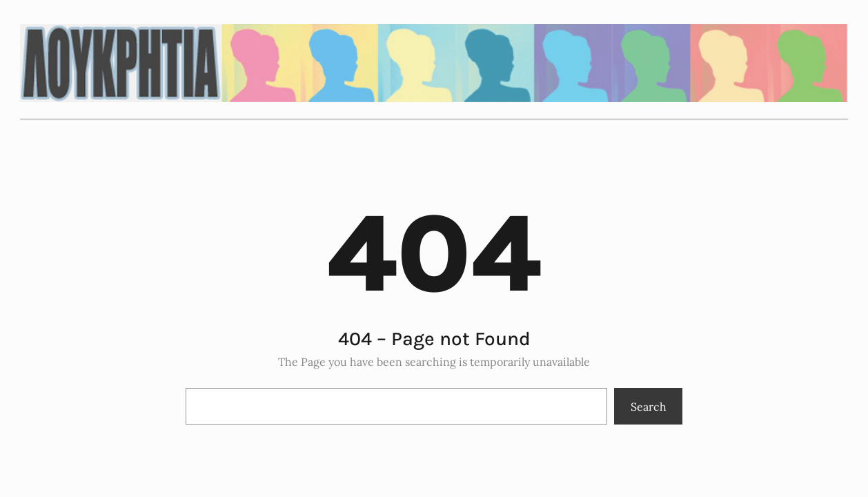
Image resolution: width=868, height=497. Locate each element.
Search (649, 407)
